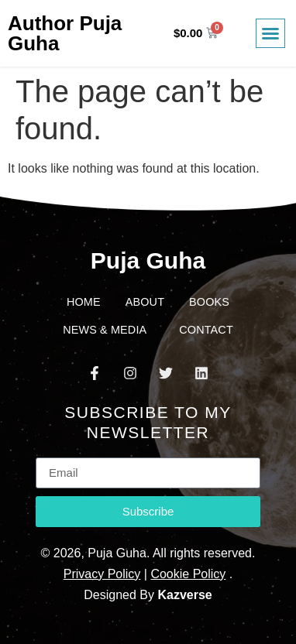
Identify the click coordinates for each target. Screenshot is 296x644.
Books (209, 302)
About (145, 302)
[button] (270, 33)
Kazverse (184, 595)
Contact (206, 330)
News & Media (108, 330)
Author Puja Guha (65, 33)
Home (84, 302)
